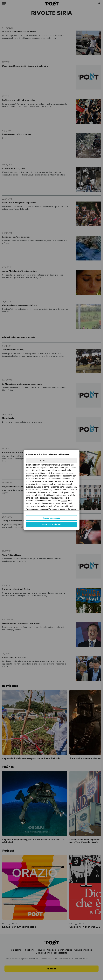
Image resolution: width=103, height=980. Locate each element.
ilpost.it (64, 501)
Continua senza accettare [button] (52, 461)
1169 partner (53, 498)
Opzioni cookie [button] (52, 518)
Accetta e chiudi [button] (52, 525)
